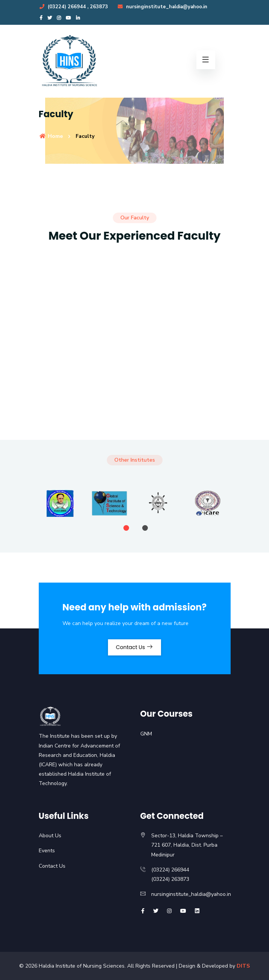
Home (51, 136)
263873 (99, 7)
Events (47, 851)
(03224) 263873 (170, 879)
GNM (146, 734)
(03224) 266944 (63, 7)
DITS (243, 966)
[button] (126, 528)
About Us (50, 836)
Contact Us (134, 647)
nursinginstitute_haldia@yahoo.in (162, 7)
